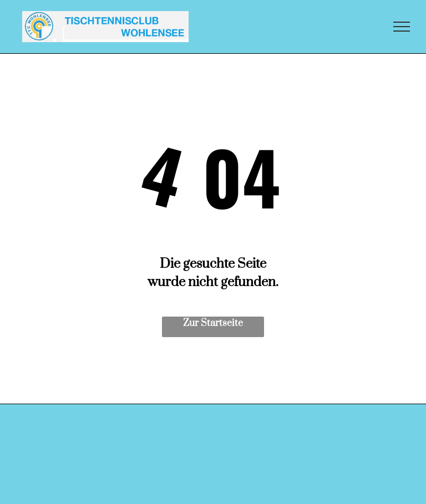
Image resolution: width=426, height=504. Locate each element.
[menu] (402, 27)
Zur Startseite (213, 323)
